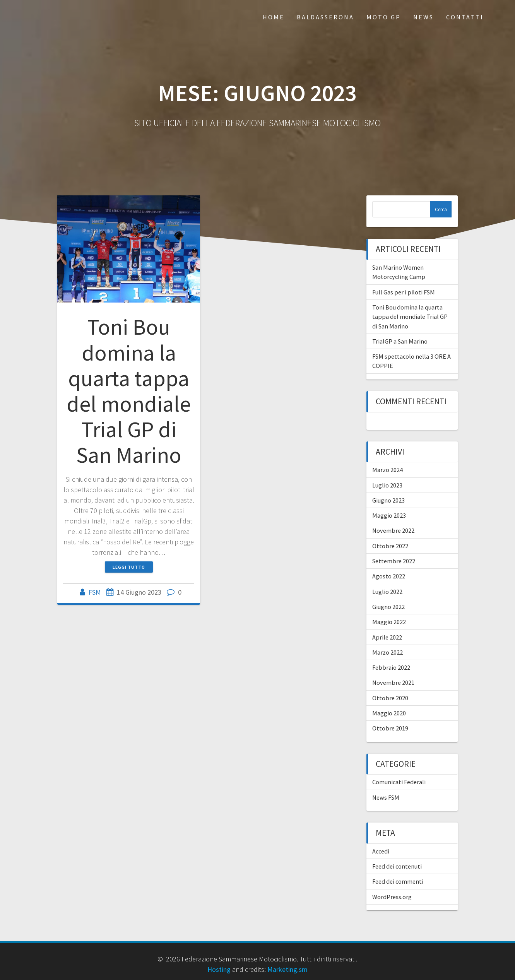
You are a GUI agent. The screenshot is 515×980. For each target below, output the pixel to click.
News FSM (386, 797)
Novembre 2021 (393, 682)
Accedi (381, 851)
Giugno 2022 (388, 607)
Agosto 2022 (389, 576)
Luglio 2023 (387, 485)
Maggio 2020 (389, 713)
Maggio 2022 (389, 622)
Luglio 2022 (387, 592)
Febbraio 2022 (391, 667)
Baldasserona (325, 17)
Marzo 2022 (388, 652)
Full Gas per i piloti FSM (404, 292)
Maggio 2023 (389, 515)
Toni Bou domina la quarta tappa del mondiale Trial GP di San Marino (129, 391)
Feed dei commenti (398, 881)
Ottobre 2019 (390, 728)
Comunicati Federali (399, 782)
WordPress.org (392, 897)
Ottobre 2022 (390, 546)
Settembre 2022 (394, 561)
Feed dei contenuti (397, 866)
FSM (95, 592)
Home (274, 17)
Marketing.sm (287, 969)
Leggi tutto (129, 567)
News (423, 17)
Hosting (219, 969)
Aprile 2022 (387, 637)
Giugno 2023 (388, 500)
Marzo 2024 (388, 470)
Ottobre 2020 (390, 698)
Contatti (465, 17)
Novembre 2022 (393, 530)
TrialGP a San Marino (400, 341)
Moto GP (384, 17)
